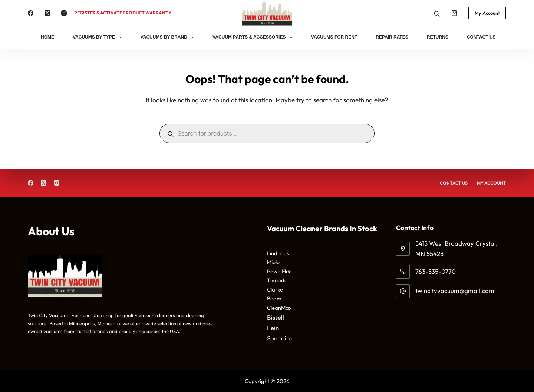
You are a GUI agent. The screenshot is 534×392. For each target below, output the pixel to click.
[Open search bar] (437, 13)
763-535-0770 (436, 271)
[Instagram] (64, 13)
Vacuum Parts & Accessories (254, 37)
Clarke (275, 290)
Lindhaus (278, 253)
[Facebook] (31, 13)
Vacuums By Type (99, 37)
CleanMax (279, 308)
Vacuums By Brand (169, 37)
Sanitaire (279, 338)
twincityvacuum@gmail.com (455, 291)
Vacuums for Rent (334, 37)
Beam (274, 298)
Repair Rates (392, 37)
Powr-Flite (279, 271)
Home (47, 37)
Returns (438, 37)
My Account (487, 13)
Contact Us (481, 37)
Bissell (276, 317)
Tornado (277, 280)
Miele (273, 262)
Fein (273, 328)
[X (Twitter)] (47, 13)
